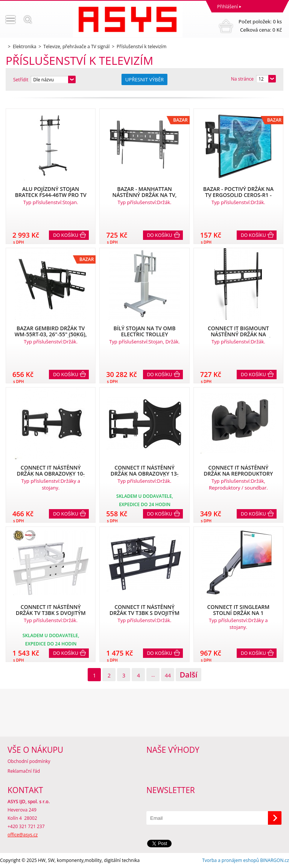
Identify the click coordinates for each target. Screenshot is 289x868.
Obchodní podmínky (29, 761)
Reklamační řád (24, 771)
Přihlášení (227, 7)
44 (168, 675)
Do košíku (66, 235)
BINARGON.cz (275, 860)
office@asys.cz (23, 835)
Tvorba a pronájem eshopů (230, 860)
